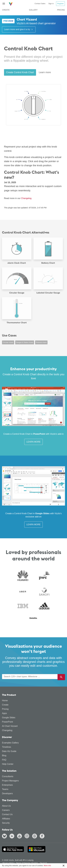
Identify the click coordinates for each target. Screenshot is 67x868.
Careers (6, 810)
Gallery (33, 10)
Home (5, 700)
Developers (7, 793)
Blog (4, 756)
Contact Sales (40, 4)
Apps (4, 713)
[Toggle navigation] (5, 4)
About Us (6, 806)
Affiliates (6, 819)
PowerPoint (7, 722)
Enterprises (7, 785)
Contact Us (7, 814)
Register (60, 4)
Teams (5, 789)
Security (6, 823)
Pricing (61, 10)
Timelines (7, 747)
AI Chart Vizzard (10, 726)
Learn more (45, 72)
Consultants (8, 776)
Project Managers (10, 781)
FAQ (4, 760)
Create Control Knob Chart (20, 72)
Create (6, 10)
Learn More (33, 442)
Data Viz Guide (9, 751)
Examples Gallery (10, 743)
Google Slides (9, 718)
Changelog (26, 198)
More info (47, 866)
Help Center (8, 764)
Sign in (51, 4)
